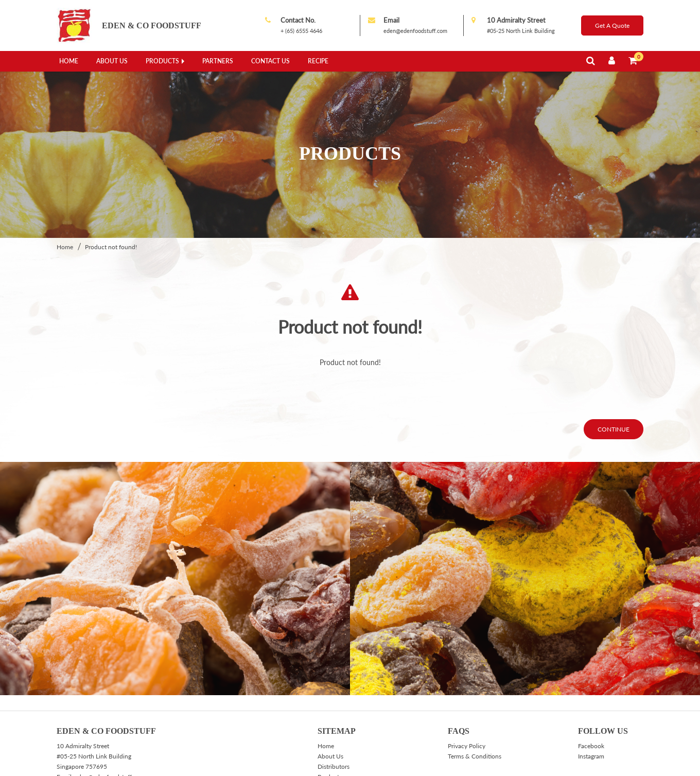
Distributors (334, 702)
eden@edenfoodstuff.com (415, 31)
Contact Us (270, 61)
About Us (112, 61)
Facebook (591, 681)
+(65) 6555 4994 (92, 732)
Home (69, 61)
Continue (614, 364)
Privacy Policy (467, 681)
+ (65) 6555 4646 (301, 31)
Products (162, 61)
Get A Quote (612, 25)
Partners (218, 61)
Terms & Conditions (475, 691)
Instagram (591, 691)
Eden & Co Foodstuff (152, 25)
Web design (567, 764)
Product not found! (111, 183)
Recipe (318, 61)
